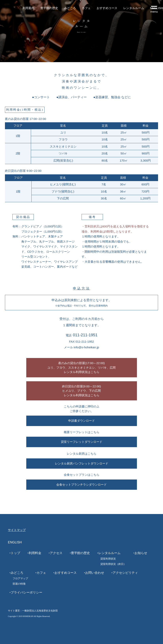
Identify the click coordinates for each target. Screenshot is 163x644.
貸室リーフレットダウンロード (82, 442)
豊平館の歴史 (49, 8)
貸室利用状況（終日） (113, 564)
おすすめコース (107, 8)
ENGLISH (15, 542)
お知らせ (141, 553)
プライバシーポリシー (26, 592)
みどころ (70, 8)
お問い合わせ (95, 573)
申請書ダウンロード (81, 421)
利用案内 (28, 8)
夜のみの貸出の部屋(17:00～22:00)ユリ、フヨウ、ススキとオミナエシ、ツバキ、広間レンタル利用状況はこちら (81, 367)
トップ (15, 553)
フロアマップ (20, 578)
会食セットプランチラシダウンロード (81, 485)
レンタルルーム (134, 8)
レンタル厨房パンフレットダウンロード (82, 463)
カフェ (86, 8)
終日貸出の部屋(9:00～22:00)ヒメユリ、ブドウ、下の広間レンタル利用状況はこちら (81, 391)
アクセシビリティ (125, 573)
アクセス (56, 553)
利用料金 (35, 553)
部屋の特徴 (19, 584)
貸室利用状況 (108, 559)
